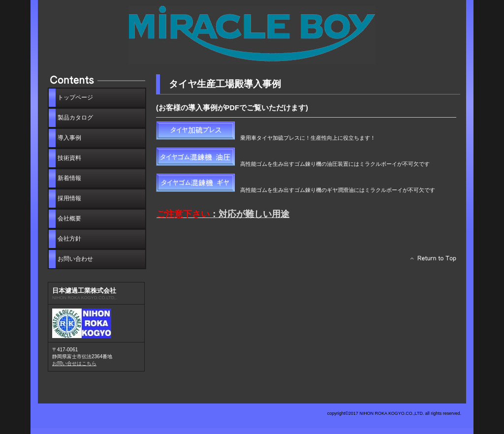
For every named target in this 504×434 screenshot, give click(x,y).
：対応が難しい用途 (223, 214)
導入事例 (69, 138)
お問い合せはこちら (74, 363)
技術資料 (69, 158)
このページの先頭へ (430, 261)
